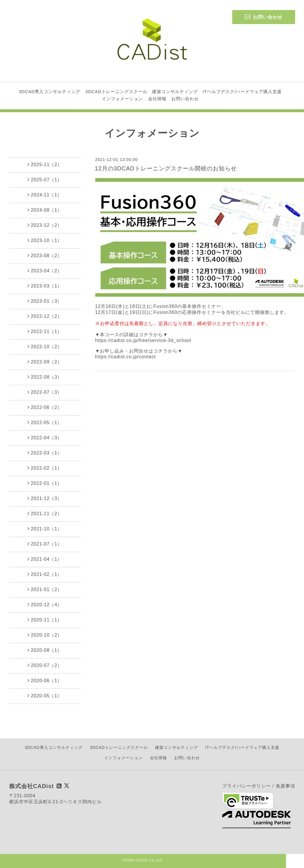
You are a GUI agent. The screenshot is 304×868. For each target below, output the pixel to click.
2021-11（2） (45, 513)
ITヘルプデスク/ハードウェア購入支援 (242, 91)
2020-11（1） (45, 620)
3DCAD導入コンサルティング (50, 91)
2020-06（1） (45, 680)
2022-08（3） (45, 377)
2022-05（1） (45, 422)
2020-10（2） (45, 635)
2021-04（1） (45, 559)
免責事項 (285, 786)
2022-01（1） (45, 483)
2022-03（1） (45, 453)
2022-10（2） (45, 347)
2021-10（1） (45, 529)
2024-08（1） (45, 210)
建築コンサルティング (175, 91)
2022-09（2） (45, 362)
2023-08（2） (45, 255)
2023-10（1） (45, 240)
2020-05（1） (45, 696)
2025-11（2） (45, 164)
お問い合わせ (185, 99)
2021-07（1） (45, 544)
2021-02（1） (45, 574)
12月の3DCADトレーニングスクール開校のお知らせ (166, 168)
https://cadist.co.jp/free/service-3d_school (143, 340)
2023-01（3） (45, 301)
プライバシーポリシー (247, 786)
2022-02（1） (45, 468)
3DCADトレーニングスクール (116, 91)
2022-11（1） (45, 331)
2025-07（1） (45, 180)
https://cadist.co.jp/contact (126, 357)
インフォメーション (122, 99)
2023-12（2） (45, 225)
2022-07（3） (45, 392)
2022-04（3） (45, 438)
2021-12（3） (45, 498)
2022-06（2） (45, 407)
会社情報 (157, 99)
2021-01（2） (45, 589)
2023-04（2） (45, 271)
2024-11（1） (45, 195)
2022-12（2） (45, 316)
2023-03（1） (45, 286)
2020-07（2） (45, 665)
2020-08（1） (45, 650)
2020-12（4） (45, 605)
